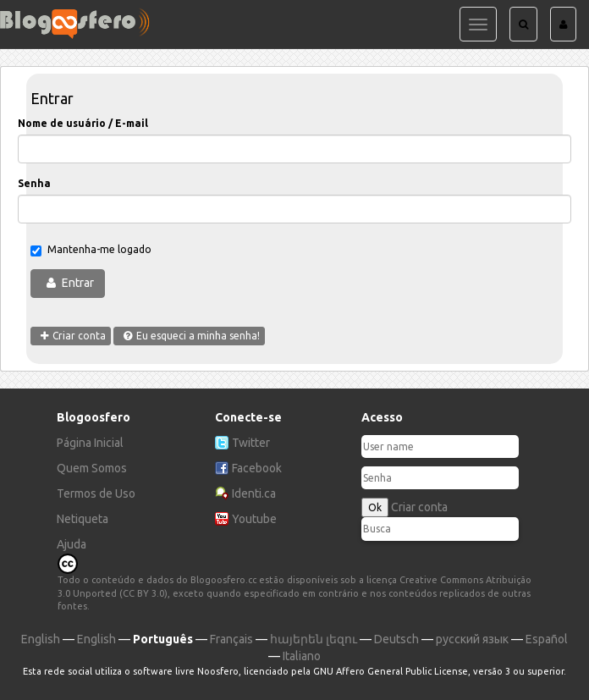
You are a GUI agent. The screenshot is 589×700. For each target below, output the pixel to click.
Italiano (302, 656)
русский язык (472, 639)
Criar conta (419, 507)
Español (547, 639)
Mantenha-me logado (91, 250)
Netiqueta (83, 519)
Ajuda (72, 544)
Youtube (254, 519)
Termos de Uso (96, 493)
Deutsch (396, 639)
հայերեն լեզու (314, 639)
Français (231, 639)
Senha (34, 183)
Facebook (257, 468)
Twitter (251, 443)
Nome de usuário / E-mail (83, 123)
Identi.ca (254, 493)
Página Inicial (90, 443)
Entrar (78, 283)
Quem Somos (92, 468)
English (41, 639)
